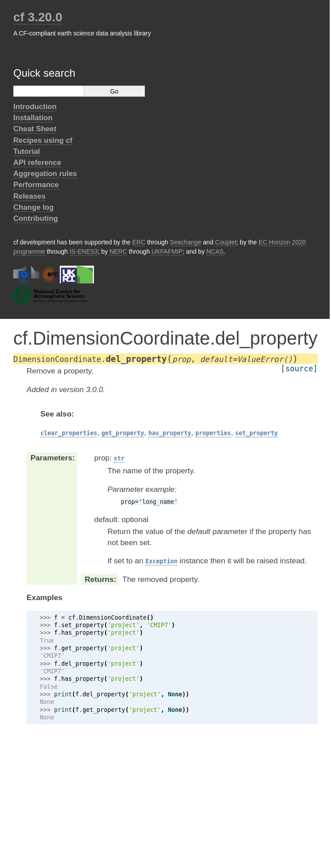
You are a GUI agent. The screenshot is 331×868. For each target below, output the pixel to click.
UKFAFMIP (167, 251)
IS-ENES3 (84, 251)
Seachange (185, 242)
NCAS (215, 251)
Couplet (226, 242)
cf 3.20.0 (38, 17)
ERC (139, 242)
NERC (118, 251)
